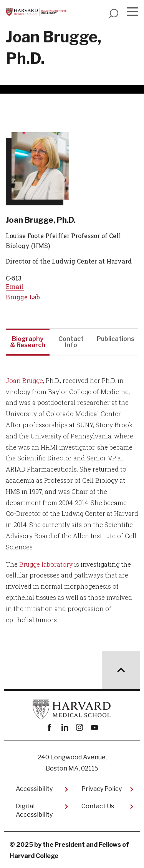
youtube (95, 728)
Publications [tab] (116, 339)
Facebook (50, 728)
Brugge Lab (23, 297)
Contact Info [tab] (71, 342)
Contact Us (98, 806)
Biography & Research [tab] (28, 342)
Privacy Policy (102, 789)
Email (15, 286)
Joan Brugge (24, 380)
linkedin (65, 728)
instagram (80, 728)
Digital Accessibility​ (34, 810)
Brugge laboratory (46, 564)
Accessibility (34, 789)
